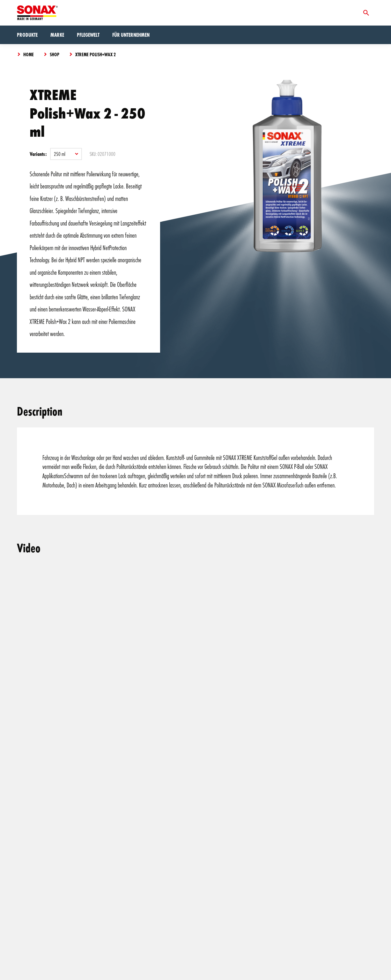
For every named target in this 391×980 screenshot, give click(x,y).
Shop (55, 54)
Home (29, 54)
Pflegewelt (88, 35)
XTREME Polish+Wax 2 (96, 54)
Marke (57, 35)
